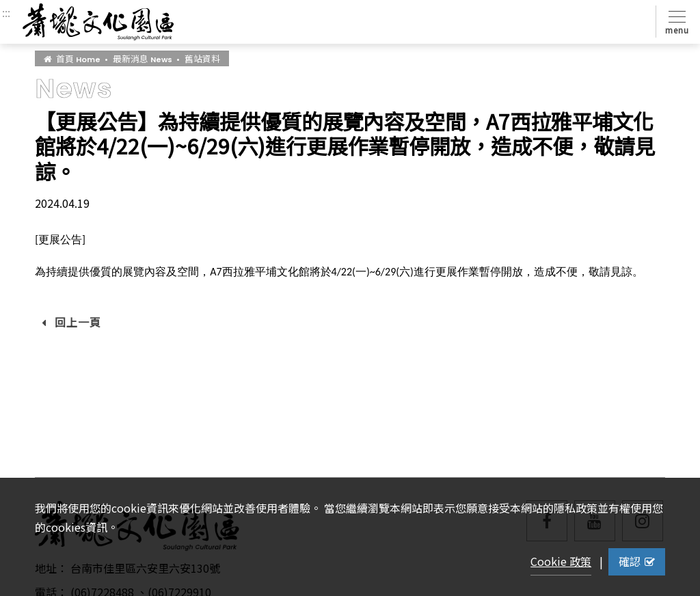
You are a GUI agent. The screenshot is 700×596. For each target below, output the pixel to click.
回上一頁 (71, 322)
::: (6, 12)
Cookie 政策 (561, 561)
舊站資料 (202, 58)
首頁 (72, 58)
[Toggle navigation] (674, 22)
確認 (637, 561)
